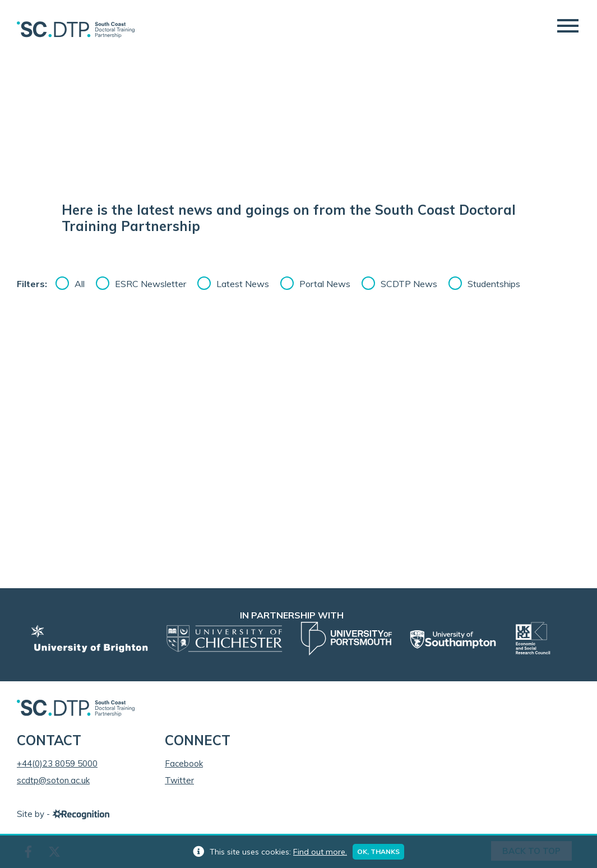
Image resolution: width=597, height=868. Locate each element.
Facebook (184, 763)
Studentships (494, 284)
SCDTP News (409, 284)
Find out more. (320, 852)
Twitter (179, 780)
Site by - (63, 814)
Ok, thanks (378, 851)
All (80, 284)
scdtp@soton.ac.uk (53, 780)
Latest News (243, 284)
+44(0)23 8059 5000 (57, 763)
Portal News (325, 284)
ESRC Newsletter (151, 284)
